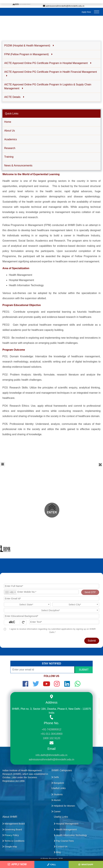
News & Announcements (18, 165)
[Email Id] (51, 599)
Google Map (10, 847)
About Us (10, 131)
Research (10, 148)
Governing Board (12, 830)
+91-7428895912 (51, 729)
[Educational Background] (51, 616)
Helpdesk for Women (63, 806)
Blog (57, 852)
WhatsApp (86, 865)
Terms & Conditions (13, 841)
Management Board (14, 824)
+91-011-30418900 (51, 734)
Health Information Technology (70, 835)
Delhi (55, 777)
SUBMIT (84, 670)
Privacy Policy (11, 835)
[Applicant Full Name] (51, 586)
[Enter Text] (64, 622)
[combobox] (10, 592)
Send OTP (90, 592)
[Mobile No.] (41, 592)
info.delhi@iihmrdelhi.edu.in (52, 755)
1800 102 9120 (52, 738)
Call (51, 865)
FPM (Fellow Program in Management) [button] (28, 54)
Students (57, 794)
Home (8, 122)
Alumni (56, 800)
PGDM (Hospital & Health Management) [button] (29, 46)
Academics (10, 139)
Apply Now (86, 12)
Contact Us (61, 847)
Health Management (65, 830)
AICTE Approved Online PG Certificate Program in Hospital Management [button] (48, 63)
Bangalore (58, 783)
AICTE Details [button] (14, 97)
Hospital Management (66, 824)
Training (9, 157)
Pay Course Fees (64, 841)
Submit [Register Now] (92, 641)
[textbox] (27, 605)
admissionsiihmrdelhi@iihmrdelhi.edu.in (64, 6)
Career (56, 812)
